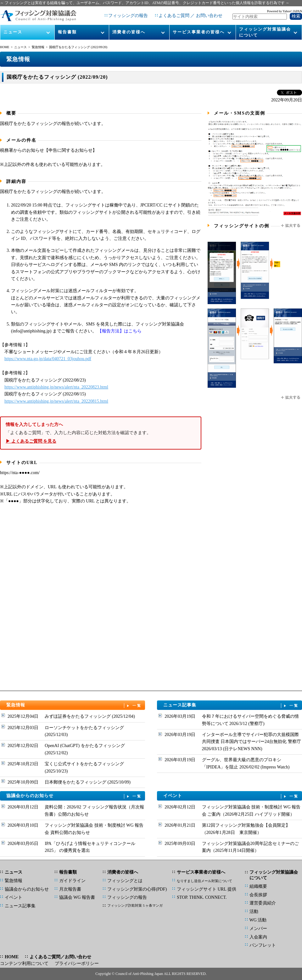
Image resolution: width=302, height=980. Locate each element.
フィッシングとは (125, 881)
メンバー (258, 929)
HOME (5, 47)
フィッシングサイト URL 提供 (206, 889)
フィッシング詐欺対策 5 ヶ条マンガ (135, 905)
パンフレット (263, 945)
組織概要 (258, 886)
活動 (254, 912)
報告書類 (67, 32)
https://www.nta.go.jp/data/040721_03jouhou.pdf (48, 359)
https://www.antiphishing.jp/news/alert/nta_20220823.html (56, 387)
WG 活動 (258, 920)
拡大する (291, 226)
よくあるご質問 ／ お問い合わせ (190, 16)
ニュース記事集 (231, 705)
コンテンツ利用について (24, 963)
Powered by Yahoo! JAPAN (285, 11)
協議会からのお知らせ (74, 796)
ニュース (13, 32)
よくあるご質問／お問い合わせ (60, 957)
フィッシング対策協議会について (265, 32)
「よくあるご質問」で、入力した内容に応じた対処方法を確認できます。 (101, 433)
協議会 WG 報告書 (77, 897)
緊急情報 (38, 47)
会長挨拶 (258, 895)
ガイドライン (72, 881)
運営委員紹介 (263, 903)
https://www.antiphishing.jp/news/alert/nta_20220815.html (56, 401)
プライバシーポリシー (77, 963)
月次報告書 (70, 889)
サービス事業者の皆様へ (199, 32)
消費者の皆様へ (129, 32)
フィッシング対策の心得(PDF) (137, 889)
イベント (231, 796)
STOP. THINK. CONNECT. (202, 897)
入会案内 (258, 937)
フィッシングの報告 (128, 16)
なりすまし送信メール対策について (204, 881)
